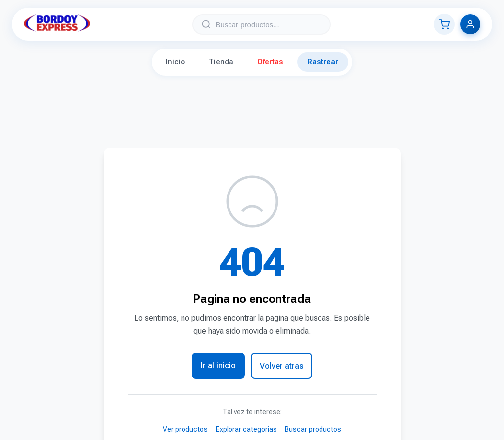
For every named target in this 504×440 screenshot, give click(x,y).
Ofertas (270, 62)
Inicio (175, 62)
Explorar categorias (246, 429)
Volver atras (281, 366)
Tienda (221, 62)
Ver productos (185, 429)
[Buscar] (206, 24)
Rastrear (323, 62)
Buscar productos (313, 429)
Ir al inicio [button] (218, 366)
